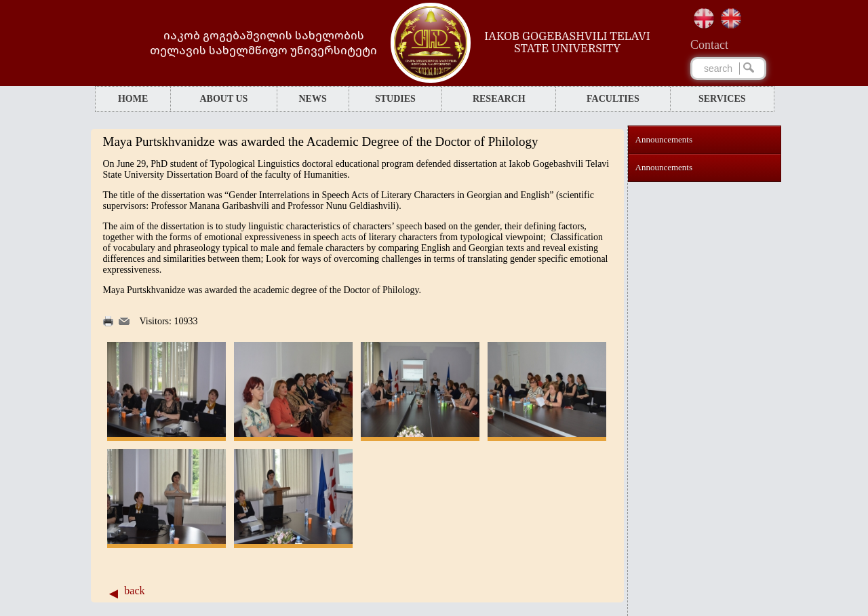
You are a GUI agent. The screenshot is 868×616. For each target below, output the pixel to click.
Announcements (664, 139)
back (134, 591)
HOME (133, 99)
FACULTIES (613, 99)
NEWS (312, 99)
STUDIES (395, 99)
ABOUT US (223, 99)
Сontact (709, 45)
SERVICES (722, 99)
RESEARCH (499, 99)
